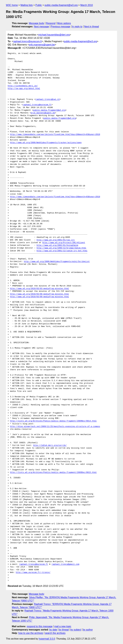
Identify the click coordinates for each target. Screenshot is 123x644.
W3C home (12, 5)
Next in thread (91, 27)
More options (64, 23)
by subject (76, 630)
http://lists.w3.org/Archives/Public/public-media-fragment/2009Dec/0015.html (53, 472)
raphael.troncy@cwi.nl (48, 99)
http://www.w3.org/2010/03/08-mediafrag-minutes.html (40, 294)
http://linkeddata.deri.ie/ (23, 86)
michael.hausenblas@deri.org (54, 35)
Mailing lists (27, 5)
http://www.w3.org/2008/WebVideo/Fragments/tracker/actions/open (46, 143)
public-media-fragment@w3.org (61, 5)
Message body (37, 23)
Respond (51, 23)
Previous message (61, 27)
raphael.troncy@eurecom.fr (28, 41)
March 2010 (87, 5)
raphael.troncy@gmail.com (65, 564)
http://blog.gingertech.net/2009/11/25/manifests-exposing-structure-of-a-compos (55, 427)
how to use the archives (31, 633)
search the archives (55, 633)
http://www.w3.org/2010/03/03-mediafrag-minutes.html (40, 289)
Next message (41, 27)
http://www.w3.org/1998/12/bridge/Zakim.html (61, 248)
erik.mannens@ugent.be (42, 45)
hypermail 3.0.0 (47, 639)
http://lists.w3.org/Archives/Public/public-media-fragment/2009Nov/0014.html (53, 421)
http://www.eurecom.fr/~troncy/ (33, 573)
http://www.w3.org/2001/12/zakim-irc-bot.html (62, 251)
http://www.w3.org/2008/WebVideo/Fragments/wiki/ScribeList (57, 262)
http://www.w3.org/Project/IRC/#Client (64, 243)
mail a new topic (63, 626)
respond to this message (40, 626)
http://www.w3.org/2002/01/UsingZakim (57, 245)
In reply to (77, 27)
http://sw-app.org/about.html (24, 89)
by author (88, 630)
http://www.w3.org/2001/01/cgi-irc (56, 240)
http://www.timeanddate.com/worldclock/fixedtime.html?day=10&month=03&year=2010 (55, 135)
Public (39, 5)
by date (53, 630)
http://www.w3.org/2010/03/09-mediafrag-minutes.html (40, 297)
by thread (64, 630)
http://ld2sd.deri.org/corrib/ (50, 445)
